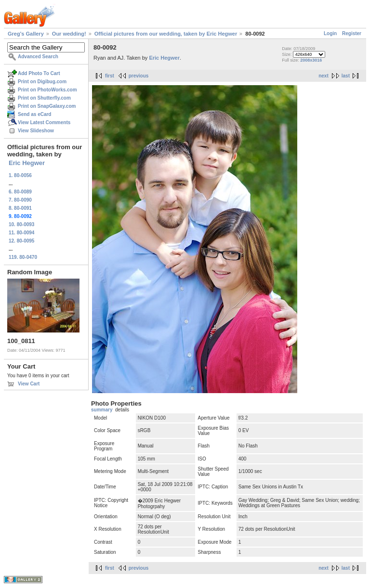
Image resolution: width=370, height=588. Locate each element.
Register (352, 33)
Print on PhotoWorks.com (47, 90)
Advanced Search (38, 57)
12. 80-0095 (21, 241)
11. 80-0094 (21, 233)
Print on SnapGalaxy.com (47, 106)
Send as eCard (34, 114)
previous (139, 76)
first (110, 76)
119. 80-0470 (23, 257)
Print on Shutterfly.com (44, 98)
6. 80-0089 (20, 192)
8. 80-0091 (20, 208)
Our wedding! (69, 34)
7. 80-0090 (20, 200)
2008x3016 (311, 60)
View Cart (29, 384)
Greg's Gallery (26, 34)
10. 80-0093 (21, 224)
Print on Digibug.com (42, 82)
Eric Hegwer (27, 163)
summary (102, 410)
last (346, 76)
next (324, 76)
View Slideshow (36, 131)
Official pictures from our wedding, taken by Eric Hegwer (166, 34)
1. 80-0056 (20, 175)
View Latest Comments (44, 122)
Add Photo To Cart (39, 73)
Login (330, 33)
